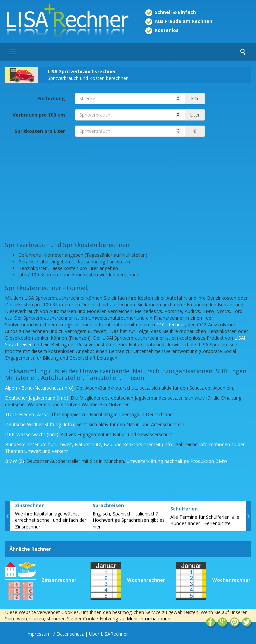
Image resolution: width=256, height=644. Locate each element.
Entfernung (51, 98)
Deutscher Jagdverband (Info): (37, 398)
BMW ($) (14, 461)
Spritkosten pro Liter (40, 131)
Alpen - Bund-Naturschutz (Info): (40, 388)
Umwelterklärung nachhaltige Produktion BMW (177, 461)
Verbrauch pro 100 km (39, 115)
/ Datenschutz (68, 634)
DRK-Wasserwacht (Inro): (32, 434)
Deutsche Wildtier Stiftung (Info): (40, 424)
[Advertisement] (128, 188)
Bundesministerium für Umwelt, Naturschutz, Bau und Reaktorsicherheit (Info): (90, 444)
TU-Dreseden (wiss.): (27, 414)
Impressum (39, 634)
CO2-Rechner (171, 324)
